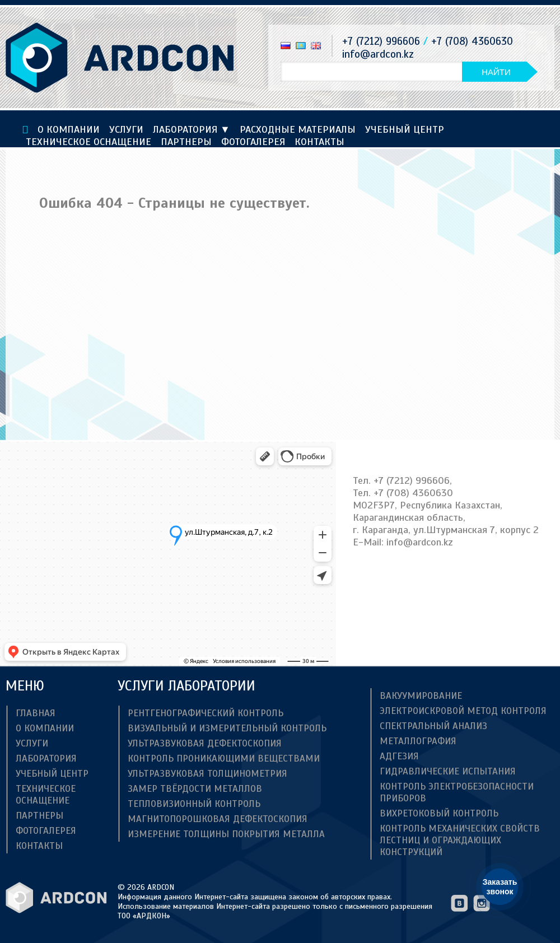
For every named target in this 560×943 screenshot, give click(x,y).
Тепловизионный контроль (194, 804)
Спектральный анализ (433, 726)
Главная (36, 713)
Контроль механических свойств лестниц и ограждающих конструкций (460, 840)
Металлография (418, 741)
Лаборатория (192, 129)
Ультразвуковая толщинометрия (207, 774)
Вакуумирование (421, 696)
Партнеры (186, 142)
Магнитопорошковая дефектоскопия (218, 819)
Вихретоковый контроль (439, 813)
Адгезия (399, 756)
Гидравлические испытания (448, 771)
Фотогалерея (253, 142)
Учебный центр (405, 129)
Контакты (319, 142)
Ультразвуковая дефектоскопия (205, 743)
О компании (69, 129)
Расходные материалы (298, 129)
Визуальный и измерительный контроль (227, 728)
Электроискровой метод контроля (463, 711)
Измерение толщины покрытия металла (226, 834)
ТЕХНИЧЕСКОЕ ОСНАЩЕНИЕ (88, 142)
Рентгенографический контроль (206, 713)
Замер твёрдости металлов (195, 789)
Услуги (126, 129)
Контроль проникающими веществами (224, 758)
